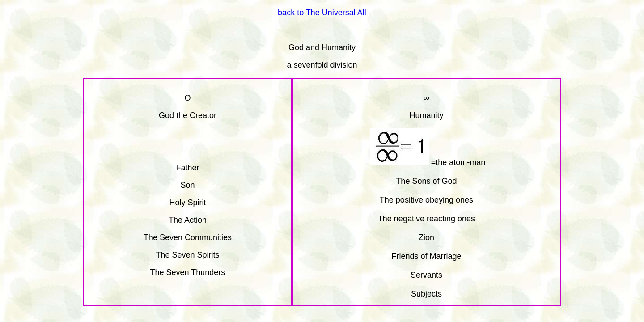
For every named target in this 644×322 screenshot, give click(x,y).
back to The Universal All (322, 13)
